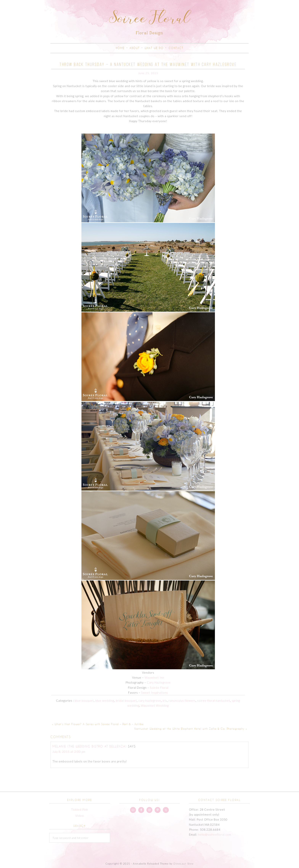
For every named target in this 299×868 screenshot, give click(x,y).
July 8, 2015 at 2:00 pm (69, 752)
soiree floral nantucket (214, 701)
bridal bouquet (126, 701)
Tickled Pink (80, 810)
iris (165, 701)
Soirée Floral (159, 688)
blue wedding (105, 701)
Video (80, 816)
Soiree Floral (150, 20)
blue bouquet (84, 701)
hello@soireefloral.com (215, 834)
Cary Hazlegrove (159, 682)
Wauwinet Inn (154, 677)
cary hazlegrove (150, 701)
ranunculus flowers (182, 701)
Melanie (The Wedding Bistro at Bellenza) (90, 746)
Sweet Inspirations (155, 693)
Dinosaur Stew (184, 864)
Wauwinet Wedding (155, 705)
